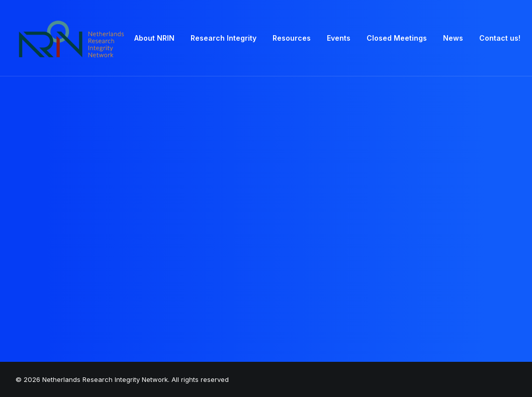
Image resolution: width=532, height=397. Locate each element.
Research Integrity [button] (224, 38)
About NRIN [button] (154, 38)
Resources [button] (292, 38)
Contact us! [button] (500, 38)
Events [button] (339, 38)
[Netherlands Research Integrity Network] (71, 38)
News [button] (453, 38)
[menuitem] (154, 38)
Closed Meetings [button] (397, 38)
